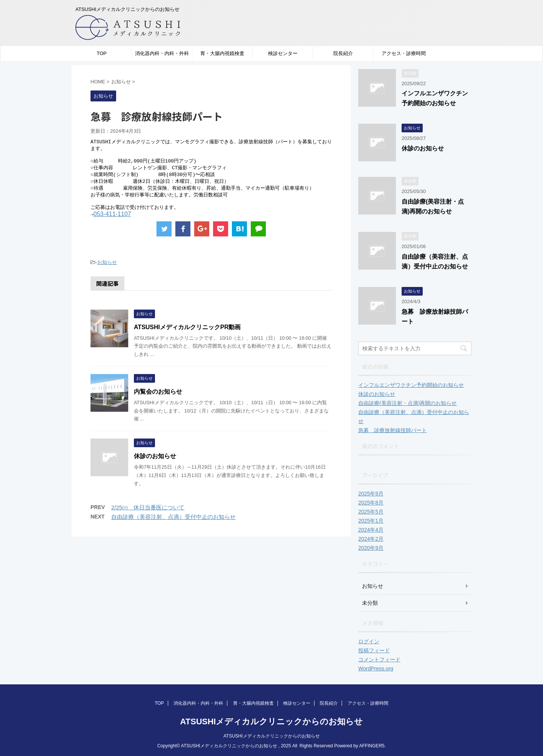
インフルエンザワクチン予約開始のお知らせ (411, 385)
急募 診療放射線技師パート (393, 430)
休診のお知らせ (155, 462)
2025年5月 (371, 512)
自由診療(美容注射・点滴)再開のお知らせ (407, 403)
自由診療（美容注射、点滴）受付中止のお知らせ (173, 522)
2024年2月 (371, 539)
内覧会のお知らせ (158, 397)
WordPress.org (376, 669)
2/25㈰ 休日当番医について (148, 513)
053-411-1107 (112, 220)
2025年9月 (371, 494)
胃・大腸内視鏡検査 (222, 53)
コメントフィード (379, 659)
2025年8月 (371, 503)
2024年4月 (371, 530)
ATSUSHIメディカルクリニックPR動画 (187, 333)
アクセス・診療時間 (404, 53)
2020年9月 (371, 548)
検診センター (283, 53)
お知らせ (107, 268)
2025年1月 (371, 521)
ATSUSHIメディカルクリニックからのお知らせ (272, 721)
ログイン (369, 641)
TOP (102, 53)
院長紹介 (343, 53)
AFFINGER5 (372, 746)
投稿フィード (374, 650)
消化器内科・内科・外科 (162, 53)
